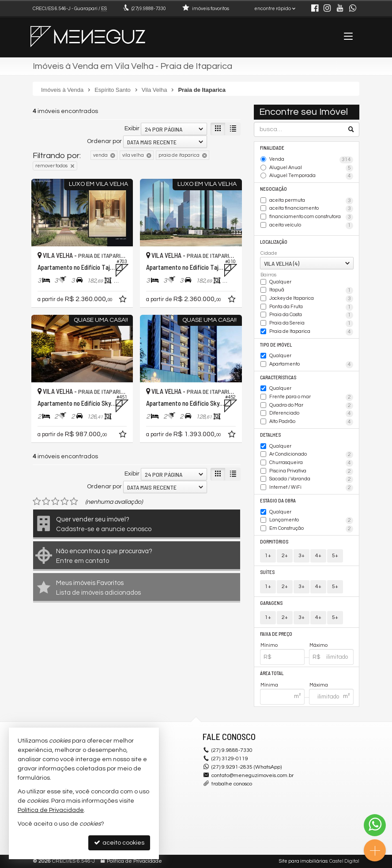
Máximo (318, 645)
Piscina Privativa (311, 472)
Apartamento (311, 365)
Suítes (267, 572)
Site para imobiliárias (303, 861)
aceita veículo (311, 226)
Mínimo (269, 645)
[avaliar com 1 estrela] (37, 502)
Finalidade (272, 148)
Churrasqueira (311, 463)
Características (278, 377)
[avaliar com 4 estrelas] (65, 502)
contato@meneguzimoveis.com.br (253, 776)
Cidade (269, 253)
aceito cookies (119, 843)
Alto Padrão (311, 422)
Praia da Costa (311, 315)
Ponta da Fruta (311, 307)
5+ (335, 556)
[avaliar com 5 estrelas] (74, 502)
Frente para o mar (311, 397)
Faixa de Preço (276, 634)
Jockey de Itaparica (311, 299)
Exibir (132, 128)
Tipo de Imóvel (276, 345)
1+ (268, 556)
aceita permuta (311, 201)
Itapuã (311, 291)
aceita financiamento (311, 209)
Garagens (271, 603)
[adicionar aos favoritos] (124, 301)
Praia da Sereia (311, 324)
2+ (285, 556)
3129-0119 (230, 759)
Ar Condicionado (311, 455)
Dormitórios (274, 542)
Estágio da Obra (278, 500)
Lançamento (311, 521)
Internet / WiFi (311, 488)
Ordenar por (104, 141)
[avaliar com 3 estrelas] (55, 502)
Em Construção (311, 529)
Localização (274, 242)
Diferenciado (311, 414)
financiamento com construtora (311, 217)
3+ (302, 556)
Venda (311, 160)
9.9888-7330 (149, 9)
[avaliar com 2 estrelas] (46, 502)
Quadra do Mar (311, 406)
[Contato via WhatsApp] (375, 825)
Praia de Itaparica (311, 332)
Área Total (272, 673)
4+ (318, 556)
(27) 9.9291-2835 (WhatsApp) (247, 767)
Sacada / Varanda (311, 479)
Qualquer (280, 282)
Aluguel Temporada (311, 176)
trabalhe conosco (232, 784)
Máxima (319, 685)
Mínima (269, 685)
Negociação (273, 189)
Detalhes (270, 435)
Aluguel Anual (311, 168)
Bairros (268, 275)
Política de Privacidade (134, 861)
